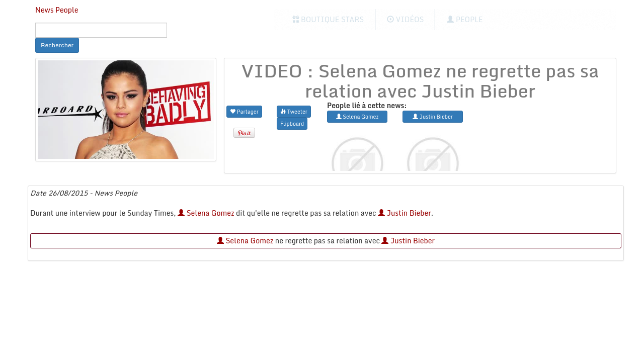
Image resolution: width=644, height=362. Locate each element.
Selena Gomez (206, 213)
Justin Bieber (405, 213)
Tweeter (294, 111)
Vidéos (405, 19)
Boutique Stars (328, 19)
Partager (244, 111)
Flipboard (292, 123)
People (465, 19)
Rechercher (57, 45)
